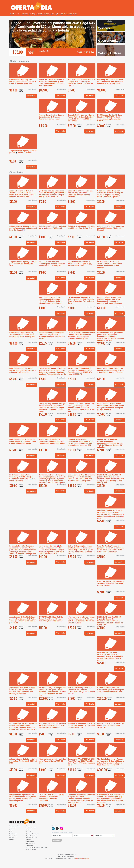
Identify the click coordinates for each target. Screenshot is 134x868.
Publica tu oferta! (30, 844)
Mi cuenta (28, 830)
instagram (61, 829)
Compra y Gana (30, 842)
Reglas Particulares (31, 836)
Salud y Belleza (57, 14)
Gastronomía (15, 14)
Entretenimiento (43, 14)
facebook (53, 829)
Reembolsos (29, 832)
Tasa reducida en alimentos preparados (36, 847)
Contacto (28, 840)
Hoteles (25, 14)
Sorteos (76, 14)
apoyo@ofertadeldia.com (82, 858)
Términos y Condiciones (32, 834)
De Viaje (32, 14)
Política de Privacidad (32, 838)
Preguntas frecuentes (32, 828)
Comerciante (29, 846)
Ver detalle (86, 52)
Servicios (68, 14)
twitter (57, 829)
